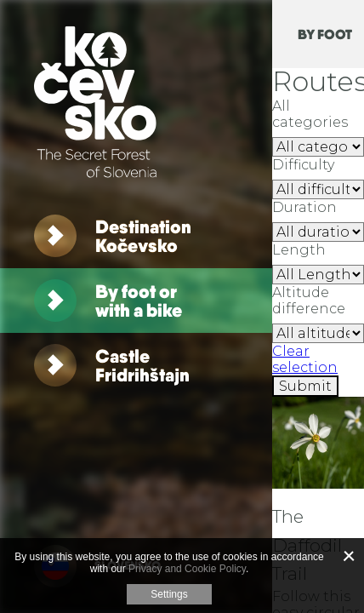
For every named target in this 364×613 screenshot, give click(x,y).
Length (299, 250)
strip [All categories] (318, 147)
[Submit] (305, 386)
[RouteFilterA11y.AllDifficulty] (318, 189)
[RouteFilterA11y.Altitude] (318, 333)
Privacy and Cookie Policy (187, 569)
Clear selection (305, 359)
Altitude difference (309, 301)
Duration (304, 207)
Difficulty (303, 165)
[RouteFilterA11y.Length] (318, 275)
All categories (310, 114)
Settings (169, 594)
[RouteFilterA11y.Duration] (318, 232)
